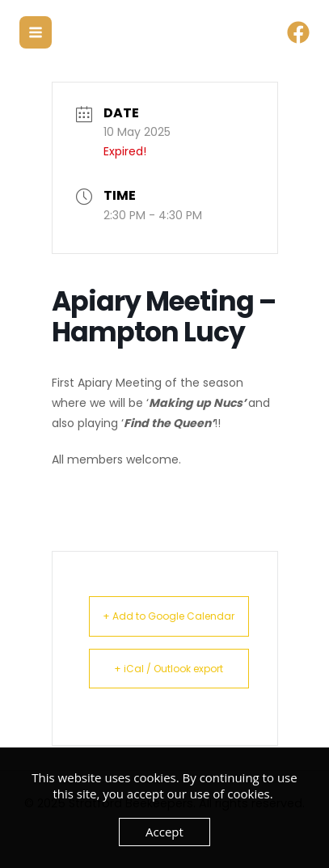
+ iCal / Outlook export (169, 669)
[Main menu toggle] (36, 32)
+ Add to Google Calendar (169, 616)
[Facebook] (298, 32)
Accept (164, 832)
